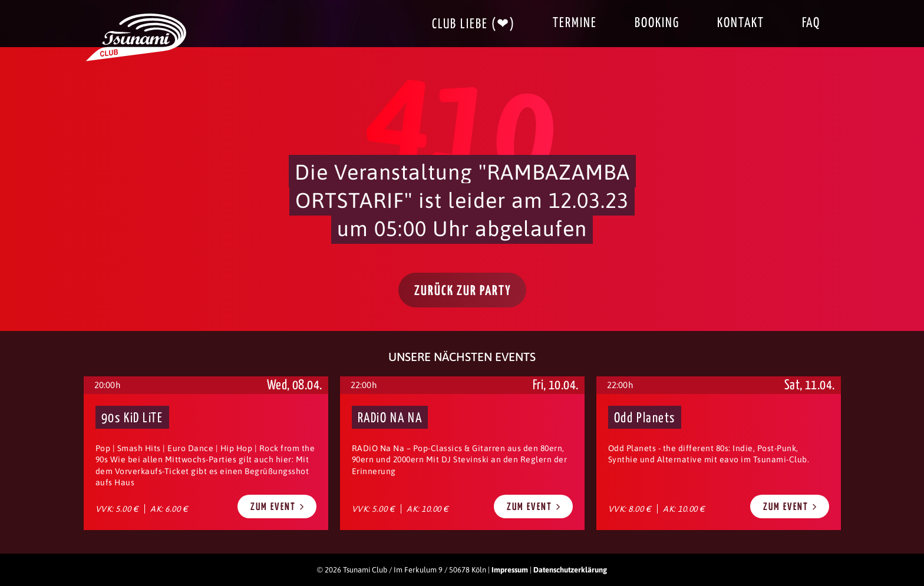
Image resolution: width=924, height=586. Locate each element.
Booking (657, 23)
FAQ (811, 23)
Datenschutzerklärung (570, 570)
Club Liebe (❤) (473, 24)
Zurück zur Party (463, 291)
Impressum (510, 570)
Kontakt (741, 23)
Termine (575, 23)
